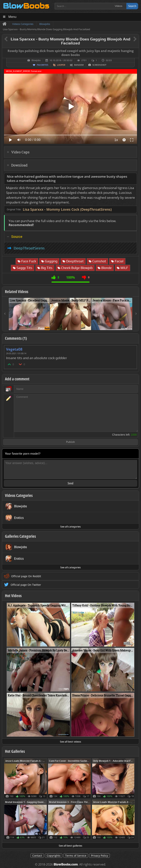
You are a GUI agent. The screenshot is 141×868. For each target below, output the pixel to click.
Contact (37, 856)
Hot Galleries (15, 751)
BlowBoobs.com (66, 864)
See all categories (70, 527)
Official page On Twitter (26, 585)
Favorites (43, 65)
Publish (70, 442)
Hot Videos (13, 596)
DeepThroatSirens (29, 248)
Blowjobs (36, 60)
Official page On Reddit (26, 576)
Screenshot (99, 65)
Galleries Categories (20, 536)
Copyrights (54, 856)
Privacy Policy (99, 856)
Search (132, 6)
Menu (12, 17)
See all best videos (70, 742)
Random (79, 65)
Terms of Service (76, 856)
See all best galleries (70, 846)
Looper (61, 65)
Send (70, 483)
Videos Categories (19, 495)
